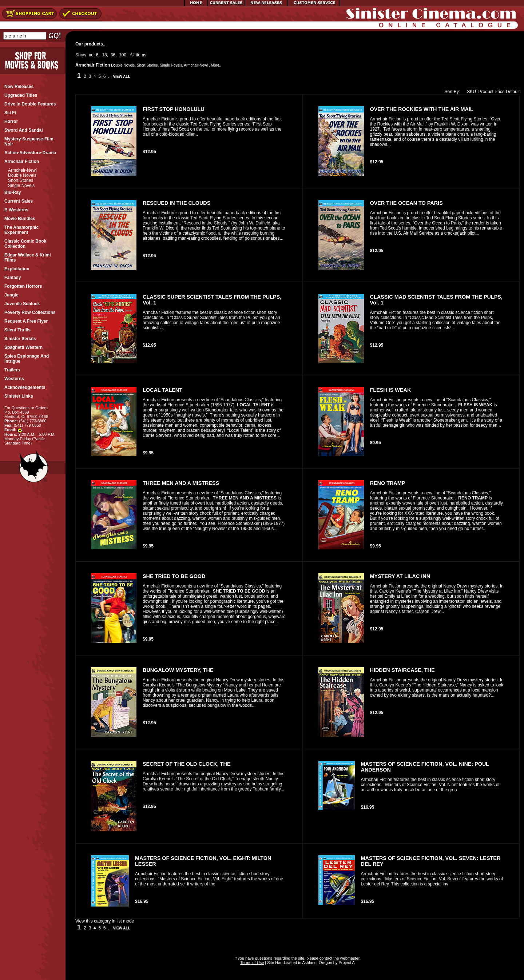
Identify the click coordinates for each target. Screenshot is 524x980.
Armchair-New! (22, 170)
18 (104, 55)
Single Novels (21, 186)
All (132, 55)
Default (513, 92)
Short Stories (21, 180)
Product (486, 92)
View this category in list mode (105, 921)
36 (113, 55)
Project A (346, 963)
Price (499, 92)
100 (123, 55)
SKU (470, 92)
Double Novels (22, 175)
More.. (216, 65)
